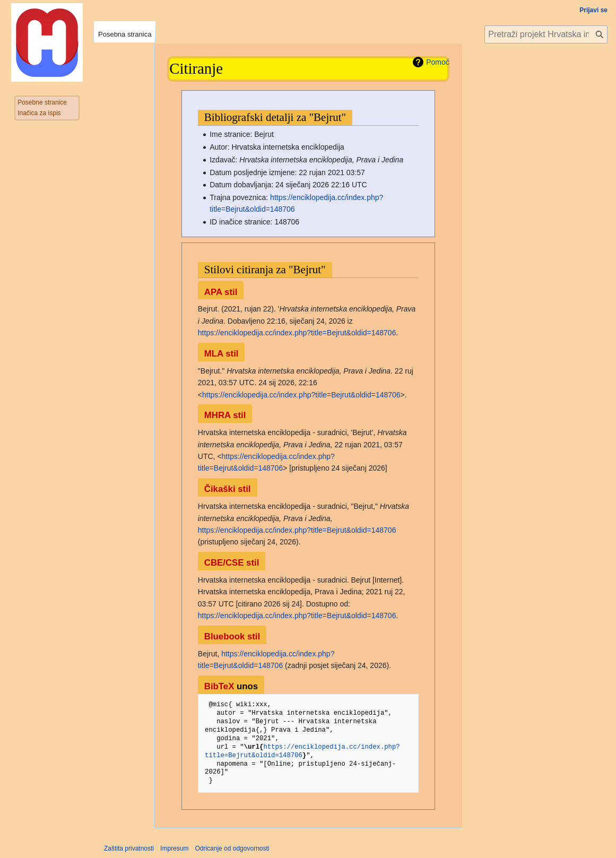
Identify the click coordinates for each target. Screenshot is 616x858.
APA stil (221, 292)
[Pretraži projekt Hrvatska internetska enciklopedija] (546, 34)
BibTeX (219, 686)
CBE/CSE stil (232, 563)
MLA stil (222, 354)
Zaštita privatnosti (129, 848)
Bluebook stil (232, 636)
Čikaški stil (228, 489)
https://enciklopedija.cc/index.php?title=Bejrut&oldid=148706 (297, 333)
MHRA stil (225, 415)
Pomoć (438, 62)
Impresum (174, 848)
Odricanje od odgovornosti (232, 848)
